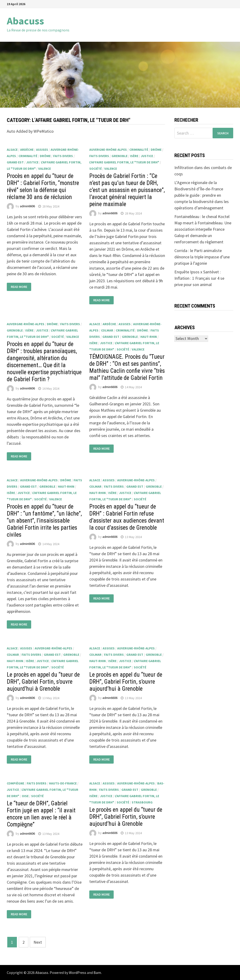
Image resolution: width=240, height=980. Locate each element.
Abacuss (25, 21)
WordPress (78, 972)
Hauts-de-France (63, 783)
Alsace (12, 150)
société (96, 169)
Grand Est (15, 162)
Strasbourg (142, 802)
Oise (25, 796)
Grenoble (120, 156)
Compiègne (15, 783)
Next (38, 942)
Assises (42, 150)
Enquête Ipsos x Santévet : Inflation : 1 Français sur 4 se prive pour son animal (199, 278)
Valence (45, 169)
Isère (134, 156)
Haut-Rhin (149, 337)
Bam (97, 972)
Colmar (107, 330)
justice (32, 162)
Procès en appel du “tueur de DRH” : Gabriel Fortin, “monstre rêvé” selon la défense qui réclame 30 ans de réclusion (43, 187)
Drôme (45, 156)
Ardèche (27, 150)
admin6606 (27, 206)
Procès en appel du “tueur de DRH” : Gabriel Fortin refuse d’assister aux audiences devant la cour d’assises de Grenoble (127, 517)
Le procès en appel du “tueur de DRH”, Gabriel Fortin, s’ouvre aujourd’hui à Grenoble (43, 682)
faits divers (63, 156)
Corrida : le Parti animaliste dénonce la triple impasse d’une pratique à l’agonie (202, 257)
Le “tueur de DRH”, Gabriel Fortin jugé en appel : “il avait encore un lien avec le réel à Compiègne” (41, 814)
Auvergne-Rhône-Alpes (108, 150)
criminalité (28, 156)
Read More (19, 287)
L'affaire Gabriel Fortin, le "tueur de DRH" (124, 162)
